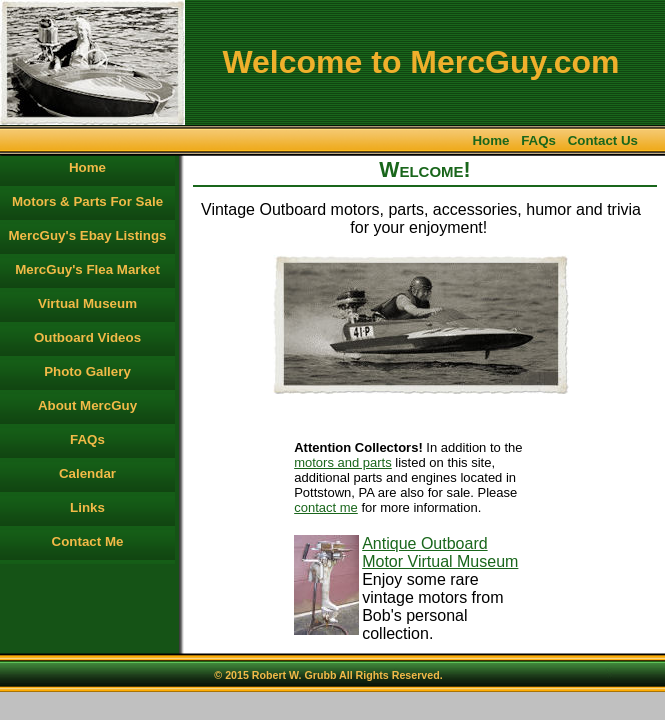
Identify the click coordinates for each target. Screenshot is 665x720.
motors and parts (343, 462)
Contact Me (88, 541)
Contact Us (603, 140)
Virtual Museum (87, 303)
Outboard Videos (87, 337)
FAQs (538, 140)
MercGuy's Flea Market (87, 269)
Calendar (87, 473)
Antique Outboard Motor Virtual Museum (440, 552)
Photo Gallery (87, 371)
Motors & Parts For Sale (87, 201)
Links (87, 507)
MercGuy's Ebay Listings (88, 235)
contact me (326, 507)
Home (490, 140)
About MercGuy (87, 405)
